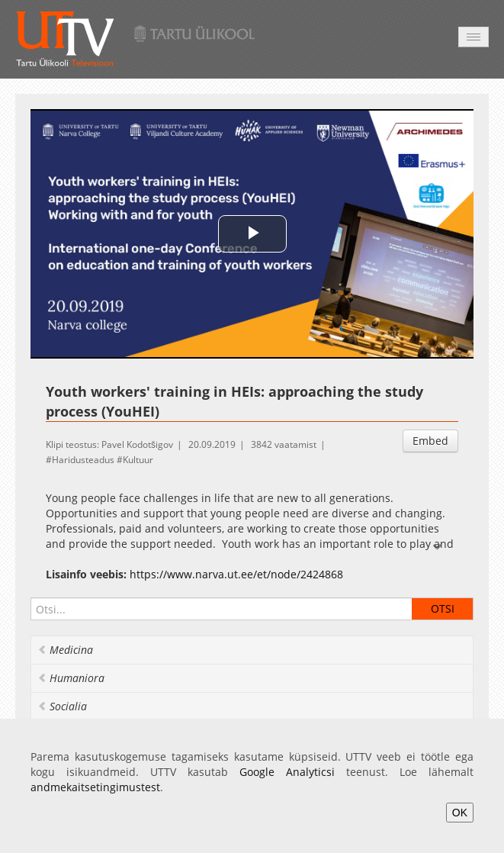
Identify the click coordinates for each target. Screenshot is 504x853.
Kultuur (138, 460)
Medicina (65, 650)
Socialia (62, 706)
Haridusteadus (83, 460)
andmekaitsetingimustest (95, 787)
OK (460, 813)
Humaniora (71, 678)
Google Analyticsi (287, 772)
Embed (430, 441)
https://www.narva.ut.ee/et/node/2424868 (236, 574)
